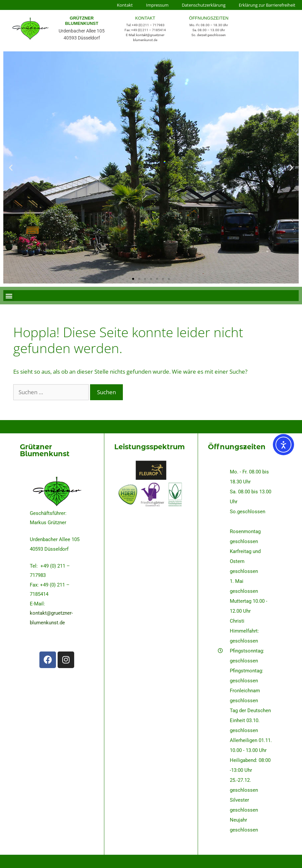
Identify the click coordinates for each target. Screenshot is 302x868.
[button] (11, 168)
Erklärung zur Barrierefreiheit (267, 5)
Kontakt (125, 5)
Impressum (157, 5)
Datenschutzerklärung (204, 5)
